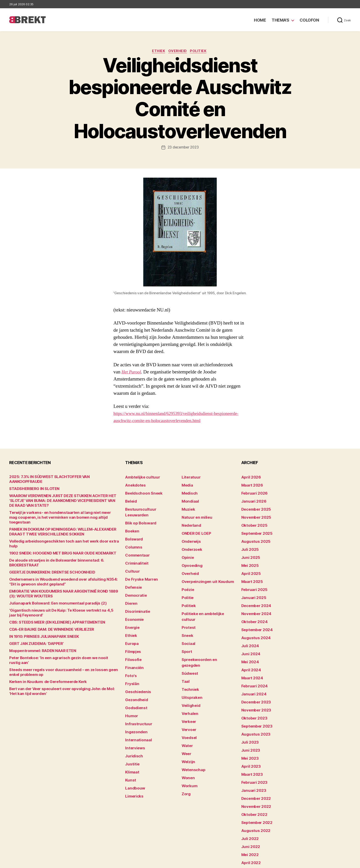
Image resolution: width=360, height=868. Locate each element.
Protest (188, 606)
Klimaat (131, 734)
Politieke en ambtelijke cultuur (206, 599)
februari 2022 (252, 833)
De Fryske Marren (139, 563)
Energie (131, 606)
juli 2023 (249, 713)
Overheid (178, 52)
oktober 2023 (252, 691)
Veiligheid (189, 670)
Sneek (187, 613)
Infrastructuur (136, 691)
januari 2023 (252, 755)
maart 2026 (251, 485)
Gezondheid (135, 670)
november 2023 (254, 684)
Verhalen (189, 677)
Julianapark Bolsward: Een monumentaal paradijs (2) (51, 585)
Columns (132, 535)
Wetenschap (192, 727)
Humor (131, 684)
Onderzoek (190, 542)
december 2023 (254, 677)
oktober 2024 (252, 606)
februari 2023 (252, 748)
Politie (187, 584)
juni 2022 (249, 805)
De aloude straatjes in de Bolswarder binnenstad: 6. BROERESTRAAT (63, 547)
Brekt (26, 862)
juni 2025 (249, 549)
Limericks (133, 755)
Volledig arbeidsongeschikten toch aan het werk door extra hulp (59, 533)
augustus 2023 (254, 705)
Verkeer (188, 684)
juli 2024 (249, 627)
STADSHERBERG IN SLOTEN (31, 485)
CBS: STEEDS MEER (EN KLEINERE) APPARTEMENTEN (51, 604)
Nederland (190, 520)
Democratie (135, 577)
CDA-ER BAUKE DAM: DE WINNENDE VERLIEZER (46, 611)
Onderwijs (190, 535)
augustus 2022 (254, 791)
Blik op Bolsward (138, 513)
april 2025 (249, 563)
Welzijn (187, 720)
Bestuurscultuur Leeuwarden (149, 506)
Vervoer (188, 691)
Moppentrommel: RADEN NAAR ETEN (38, 632)
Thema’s (280, 20)
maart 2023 (250, 741)
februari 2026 (252, 492)
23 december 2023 (183, 148)
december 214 (253, 841)
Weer (186, 713)
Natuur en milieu (195, 513)
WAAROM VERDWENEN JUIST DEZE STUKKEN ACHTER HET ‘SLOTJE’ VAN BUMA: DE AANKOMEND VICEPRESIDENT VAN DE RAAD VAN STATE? (63, 497)
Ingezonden (134, 698)
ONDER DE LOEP (194, 528)
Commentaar (136, 542)
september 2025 (255, 528)
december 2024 (254, 592)
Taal (185, 648)
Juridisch (133, 720)
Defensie (132, 570)
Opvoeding (190, 556)
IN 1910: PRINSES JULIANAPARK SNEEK (39, 618)
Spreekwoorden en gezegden (205, 634)
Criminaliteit (135, 549)
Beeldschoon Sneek (141, 492)
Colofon (309, 20)
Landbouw (133, 748)
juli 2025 (249, 542)
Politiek (201, 52)
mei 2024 (249, 641)
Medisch (188, 492)
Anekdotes (134, 485)
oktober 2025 (252, 520)
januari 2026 (252, 499)
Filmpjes (132, 627)
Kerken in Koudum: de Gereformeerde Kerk (42, 659)
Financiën (133, 641)
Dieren (130, 584)
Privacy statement (336, 862)
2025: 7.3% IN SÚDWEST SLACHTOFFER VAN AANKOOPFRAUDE (58, 478)
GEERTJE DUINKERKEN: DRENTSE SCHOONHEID (47, 554)
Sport (186, 627)
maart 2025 (250, 570)
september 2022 (255, 784)
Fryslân (131, 656)
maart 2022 (250, 826)
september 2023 (255, 698)
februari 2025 (252, 577)
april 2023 (249, 734)
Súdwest (189, 641)
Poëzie (187, 577)
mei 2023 (249, 727)
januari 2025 (252, 584)
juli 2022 (249, 798)
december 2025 (254, 506)
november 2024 (254, 599)
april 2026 (249, 478)
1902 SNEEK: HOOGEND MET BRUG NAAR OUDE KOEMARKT (55, 540)
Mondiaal (189, 499)
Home (260, 20)
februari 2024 (252, 663)
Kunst (130, 741)
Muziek (187, 506)
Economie (133, 599)
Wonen (187, 734)
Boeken (131, 520)
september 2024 (255, 613)
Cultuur (131, 556)
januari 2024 (252, 670)
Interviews (134, 713)
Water (187, 705)
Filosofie (132, 634)
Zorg (185, 748)
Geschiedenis (136, 663)
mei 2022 (249, 812)
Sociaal (188, 620)
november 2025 (254, 513)
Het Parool (132, 373)
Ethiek (158, 52)
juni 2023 (249, 720)
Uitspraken (190, 663)
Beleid (130, 499)
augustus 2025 (254, 535)
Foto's (130, 648)
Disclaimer (306, 862)
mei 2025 (249, 556)
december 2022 (254, 762)
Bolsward (133, 528)
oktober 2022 (252, 777)
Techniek (189, 656)
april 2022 (249, 819)
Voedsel (188, 698)
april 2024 (249, 648)
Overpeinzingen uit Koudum (203, 570)
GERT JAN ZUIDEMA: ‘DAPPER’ (33, 625)
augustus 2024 (254, 620)
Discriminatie (136, 592)
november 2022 (254, 769)
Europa (131, 620)
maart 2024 (251, 656)
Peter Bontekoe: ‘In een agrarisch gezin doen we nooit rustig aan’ (60, 640)
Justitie (131, 727)
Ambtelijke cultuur (140, 478)
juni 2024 (249, 634)
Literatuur (190, 478)
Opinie (187, 549)
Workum (188, 741)
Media (187, 485)
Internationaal (136, 705)
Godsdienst (134, 677)
